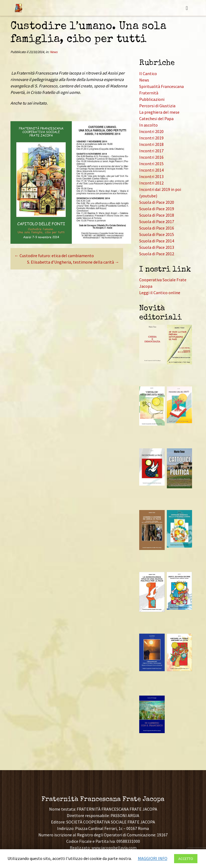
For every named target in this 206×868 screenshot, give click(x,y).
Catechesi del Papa (156, 119)
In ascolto (148, 125)
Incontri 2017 (151, 151)
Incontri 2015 (151, 164)
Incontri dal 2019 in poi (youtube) (160, 193)
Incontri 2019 (151, 138)
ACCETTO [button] (186, 859)
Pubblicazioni (152, 99)
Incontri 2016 (151, 157)
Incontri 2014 (151, 170)
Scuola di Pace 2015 (157, 234)
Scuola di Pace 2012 (157, 254)
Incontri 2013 (151, 176)
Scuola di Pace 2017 (157, 221)
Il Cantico (148, 73)
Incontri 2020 (151, 131)
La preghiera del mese (159, 112)
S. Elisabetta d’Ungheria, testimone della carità (73, 262)
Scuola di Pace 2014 (157, 241)
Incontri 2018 (151, 144)
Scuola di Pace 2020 (157, 202)
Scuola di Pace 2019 (157, 209)
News (54, 52)
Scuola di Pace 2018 (157, 215)
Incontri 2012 (151, 183)
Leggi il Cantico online (160, 293)
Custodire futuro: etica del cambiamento (54, 256)
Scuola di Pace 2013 (157, 247)
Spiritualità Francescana (161, 86)
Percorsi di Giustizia (157, 106)
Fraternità (149, 93)
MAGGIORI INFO (153, 858)
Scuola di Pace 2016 (157, 228)
